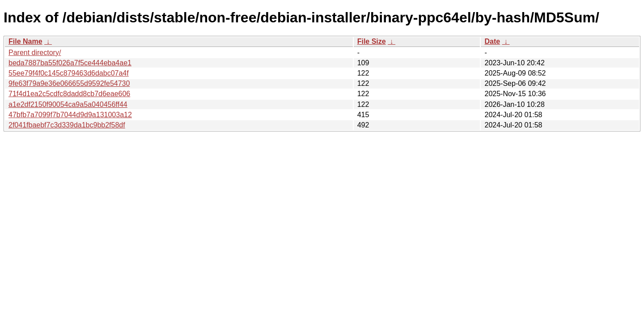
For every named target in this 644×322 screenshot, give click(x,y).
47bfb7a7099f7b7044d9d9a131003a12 (70, 115)
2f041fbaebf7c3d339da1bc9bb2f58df (67, 125)
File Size (372, 41)
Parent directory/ (35, 53)
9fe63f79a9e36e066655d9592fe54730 (69, 83)
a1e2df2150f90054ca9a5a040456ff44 (68, 104)
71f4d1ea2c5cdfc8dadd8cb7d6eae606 (69, 94)
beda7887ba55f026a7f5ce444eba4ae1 (70, 63)
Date (492, 41)
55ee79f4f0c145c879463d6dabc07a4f (69, 73)
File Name (25, 41)
